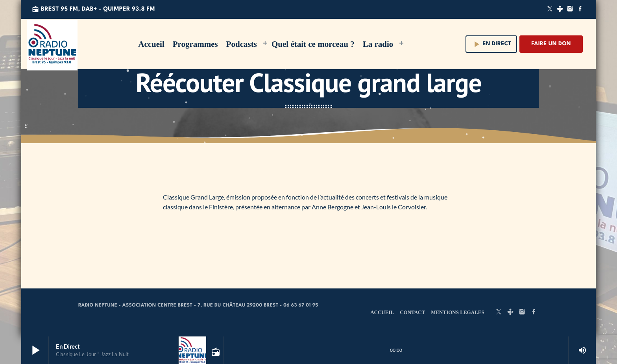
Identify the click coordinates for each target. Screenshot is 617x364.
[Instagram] (570, 9)
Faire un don (551, 44)
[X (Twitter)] (550, 9)
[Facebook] (580, 9)
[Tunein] (560, 9)
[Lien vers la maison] (52, 44)
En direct (491, 44)
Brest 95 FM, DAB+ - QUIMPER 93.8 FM (93, 9)
